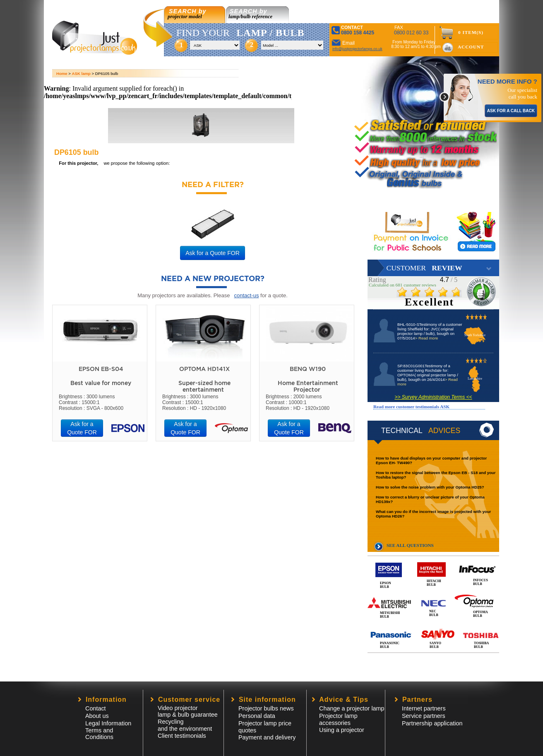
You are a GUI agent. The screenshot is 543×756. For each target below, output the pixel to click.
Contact (96, 708)
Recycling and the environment (185, 725)
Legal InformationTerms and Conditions (108, 730)
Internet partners (424, 708)
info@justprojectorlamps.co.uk (357, 49)
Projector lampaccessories (338, 719)
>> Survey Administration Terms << (433, 397)
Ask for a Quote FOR (213, 253)
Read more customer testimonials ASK (411, 407)
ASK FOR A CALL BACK (511, 111)
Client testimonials (182, 736)
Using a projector (342, 730)
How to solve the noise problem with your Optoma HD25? (430, 487)
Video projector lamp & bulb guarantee (188, 711)
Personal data (257, 716)
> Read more (427, 338)
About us (97, 716)
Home (62, 73)
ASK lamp (81, 73)
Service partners (424, 716)
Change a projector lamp (352, 708)
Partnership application (432, 723)
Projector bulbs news (266, 708)
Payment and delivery (267, 737)
